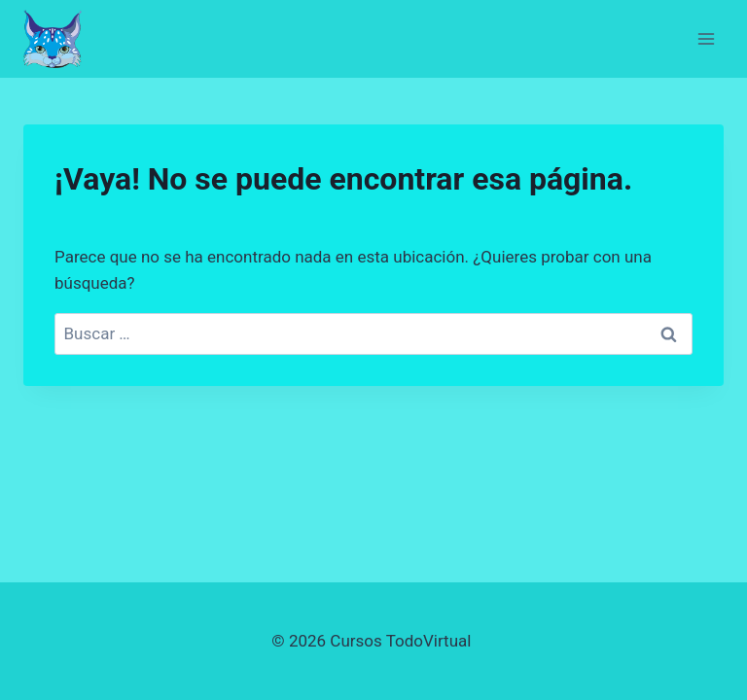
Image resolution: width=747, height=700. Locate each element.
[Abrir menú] (706, 38)
